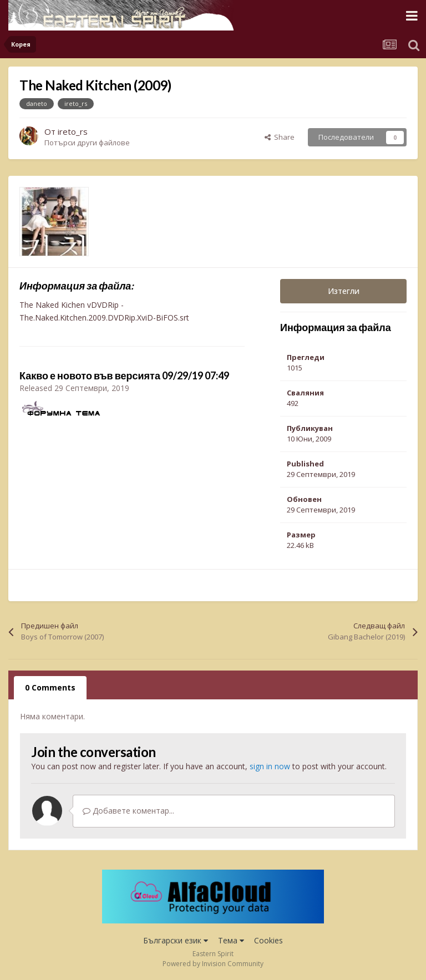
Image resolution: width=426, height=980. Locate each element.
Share (280, 137)
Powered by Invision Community (213, 964)
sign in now (270, 766)
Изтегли (344, 291)
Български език (176, 940)
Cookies (268, 940)
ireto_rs (73, 131)
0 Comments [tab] (50, 687)
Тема (231, 940)
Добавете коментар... (128, 811)
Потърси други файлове (87, 143)
